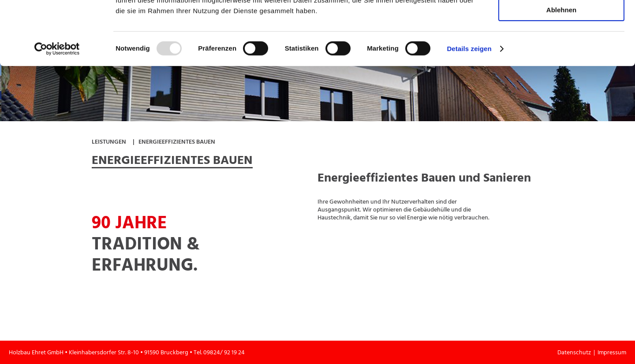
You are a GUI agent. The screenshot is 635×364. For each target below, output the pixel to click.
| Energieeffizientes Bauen (174, 142)
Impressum (612, 352)
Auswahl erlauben (561, 48)
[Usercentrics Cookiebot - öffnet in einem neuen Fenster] (57, 112)
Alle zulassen (561, 22)
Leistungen (109, 142)
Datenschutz (575, 352)
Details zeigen (469, 112)
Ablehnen (561, 73)
